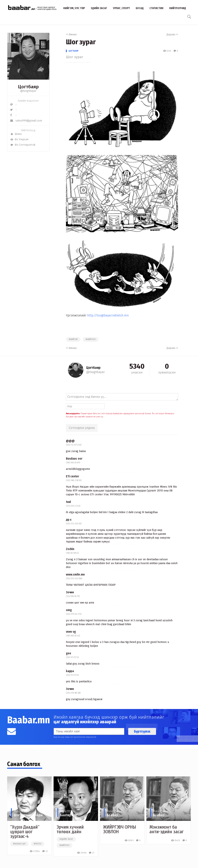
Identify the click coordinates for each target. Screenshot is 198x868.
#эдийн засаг (66, 839)
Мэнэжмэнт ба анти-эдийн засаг (166, 829)
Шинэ (16, 134)
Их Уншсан (19, 139)
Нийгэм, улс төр (74, 8)
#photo (38, 844)
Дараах (172, 34)
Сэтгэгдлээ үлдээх (82, 428)
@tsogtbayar (28, 91)
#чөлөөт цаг (19, 844)
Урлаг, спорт (121, 8)
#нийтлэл (91, 339)
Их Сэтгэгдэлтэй (23, 145)
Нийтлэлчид (178, 8)
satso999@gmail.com (26, 121)
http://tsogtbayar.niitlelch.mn (108, 315)
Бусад (140, 8)
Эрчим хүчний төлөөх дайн (70, 829)
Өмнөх (71, 34)
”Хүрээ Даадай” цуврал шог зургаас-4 (25, 832)
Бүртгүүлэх (142, 731)
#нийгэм (73, 339)
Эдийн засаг (99, 8)
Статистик (156, 8)
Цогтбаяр (74, 51)
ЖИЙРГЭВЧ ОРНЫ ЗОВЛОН (120, 829)
